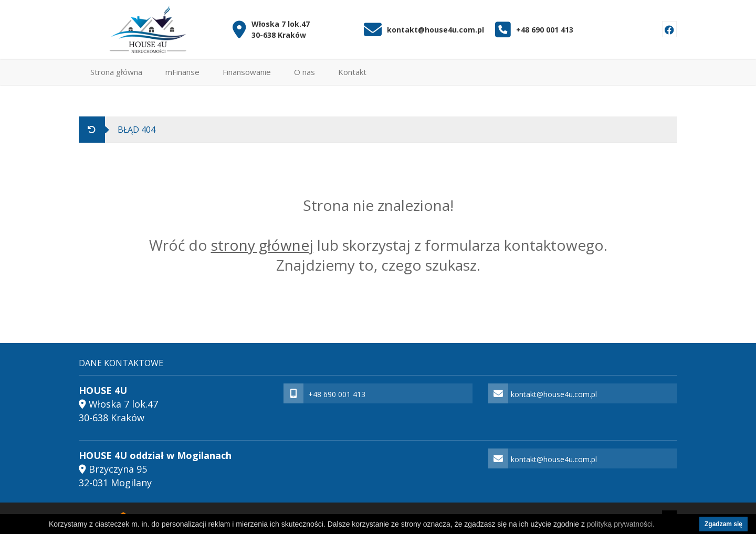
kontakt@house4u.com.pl (435, 30)
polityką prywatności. (621, 524)
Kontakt (352, 72)
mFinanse (182, 72)
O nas (304, 72)
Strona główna (116, 72)
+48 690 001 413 (545, 30)
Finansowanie (247, 72)
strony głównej (262, 245)
